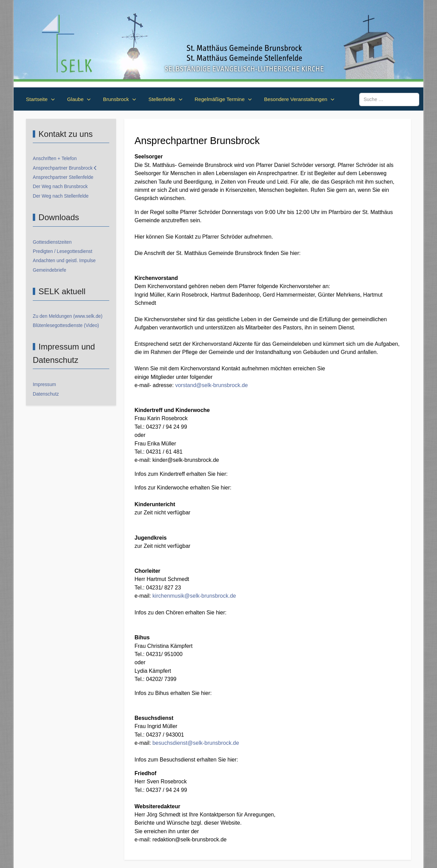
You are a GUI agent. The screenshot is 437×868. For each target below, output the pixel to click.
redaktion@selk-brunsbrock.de (189, 839)
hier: (222, 474)
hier (294, 253)
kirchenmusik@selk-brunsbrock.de (194, 596)
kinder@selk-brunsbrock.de (186, 460)
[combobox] (389, 99)
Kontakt (184, 237)
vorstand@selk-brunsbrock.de (212, 385)
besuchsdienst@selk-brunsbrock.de (196, 743)
